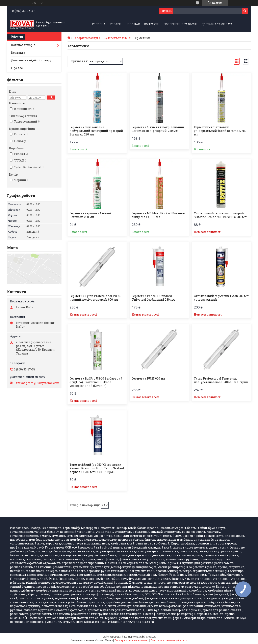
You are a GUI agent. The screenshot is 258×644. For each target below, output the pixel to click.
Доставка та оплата (217, 24)
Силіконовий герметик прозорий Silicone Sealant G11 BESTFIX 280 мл (220, 215)
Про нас (134, 24)
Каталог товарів (23, 45)
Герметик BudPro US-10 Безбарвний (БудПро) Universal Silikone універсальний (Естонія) (96, 382)
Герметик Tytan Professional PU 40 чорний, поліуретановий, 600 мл (95, 298)
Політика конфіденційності (169, 640)
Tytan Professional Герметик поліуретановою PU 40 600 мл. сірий (221, 380)
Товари (116, 24)
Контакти (152, 24)
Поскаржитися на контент (132, 640)
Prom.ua (151, 637)
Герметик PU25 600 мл (148, 379)
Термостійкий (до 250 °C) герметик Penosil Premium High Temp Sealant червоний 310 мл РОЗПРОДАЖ (97, 468)
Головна (99, 24)
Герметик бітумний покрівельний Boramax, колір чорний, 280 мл (158, 129)
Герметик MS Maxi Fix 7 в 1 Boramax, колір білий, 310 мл (159, 215)
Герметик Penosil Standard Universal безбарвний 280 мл (153, 298)
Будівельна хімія (117, 38)
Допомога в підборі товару (31, 60)
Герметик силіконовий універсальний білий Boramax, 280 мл (220, 131)
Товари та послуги (87, 38)
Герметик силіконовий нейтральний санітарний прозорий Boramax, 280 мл (96, 131)
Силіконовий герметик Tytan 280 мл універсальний (221, 298)
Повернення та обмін (180, 24)
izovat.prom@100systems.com (38, 383)
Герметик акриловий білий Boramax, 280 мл (90, 215)
